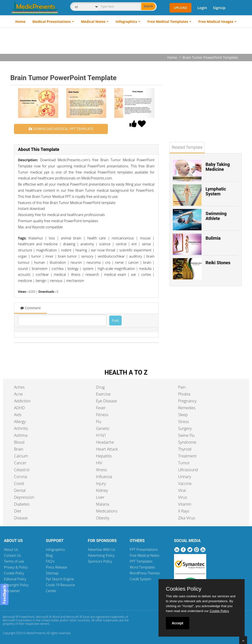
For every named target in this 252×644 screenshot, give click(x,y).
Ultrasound (188, 470)
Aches (19, 387)
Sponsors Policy (100, 561)
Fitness (102, 415)
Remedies (187, 408)
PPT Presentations (144, 549)
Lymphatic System (216, 191)
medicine (25, 281)
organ (23, 256)
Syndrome (187, 442)
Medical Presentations (52, 22)
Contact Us (12, 555)
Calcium (21, 456)
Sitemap (52, 573)
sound (23, 269)
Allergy (20, 422)
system (88, 269)
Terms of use (14, 561)
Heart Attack (107, 449)
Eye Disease (106, 401)
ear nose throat (103, 250)
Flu (99, 422)
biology (73, 269)
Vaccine (185, 483)
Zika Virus (187, 518)
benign (41, 281)
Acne (18, 394)
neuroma (94, 262)
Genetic (103, 428)
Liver (100, 497)
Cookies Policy (184, 589)
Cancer (20, 463)
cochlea (58, 269)
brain (147, 262)
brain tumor (67, 256)
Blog (49, 555)
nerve (119, 262)
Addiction (22, 401)
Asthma (21, 435)
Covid (19, 483)
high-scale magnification (116, 269)
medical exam (115, 274)
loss (52, 238)
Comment (31, 308)
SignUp (219, 8)
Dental (20, 490)
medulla (145, 269)
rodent (66, 250)
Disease (21, 518)
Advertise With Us (102, 549)
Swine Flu (186, 435)
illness (76, 274)
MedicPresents (36, 633)
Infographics (126, 22)
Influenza (104, 477)
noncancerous (123, 238)
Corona (21, 477)
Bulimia (213, 238)
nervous (56, 281)
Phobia (184, 394)
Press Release (56, 567)
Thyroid (185, 449)
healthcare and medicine (38, 244)
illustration (58, 262)
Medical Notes (93, 22)
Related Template (187, 147)
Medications (107, 511)
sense (147, 244)
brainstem (40, 269)
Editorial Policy (15, 579)
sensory (87, 256)
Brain (19, 449)
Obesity (103, 518)
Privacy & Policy (16, 567)
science (105, 244)
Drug (100, 387)
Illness (101, 470)
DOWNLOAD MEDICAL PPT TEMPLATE (61, 129)
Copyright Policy (16, 585)
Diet (18, 511)
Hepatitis (104, 456)
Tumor (184, 463)
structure (25, 250)
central (121, 244)
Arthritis (21, 428)
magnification (47, 250)
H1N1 (101, 435)
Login (202, 8)
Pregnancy (187, 401)
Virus (183, 497)
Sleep (183, 415)
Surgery (185, 428)
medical (60, 274)
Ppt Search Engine (60, 579)
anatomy (87, 244)
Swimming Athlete (216, 216)
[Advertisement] (126, 41)
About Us (11, 549)
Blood (19, 442)
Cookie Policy (14, 573)
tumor (36, 256)
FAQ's (50, 561)
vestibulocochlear (111, 256)
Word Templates (142, 567)
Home (20, 22)
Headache (105, 442)
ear (134, 274)
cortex (146, 274)
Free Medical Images (216, 22)
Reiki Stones (218, 263)
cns (108, 262)
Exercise (103, 394)
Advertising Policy (101, 555)
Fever (101, 408)
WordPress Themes (145, 573)
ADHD (19, 408)
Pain (182, 387)
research (92, 274)
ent (134, 244)
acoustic (24, 274)
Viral (182, 490)
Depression (24, 497)
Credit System (140, 579)
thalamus (36, 238)
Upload (181, 8)
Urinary (185, 477)
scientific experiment (135, 250)
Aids (18, 415)
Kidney (102, 490)
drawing (69, 244)
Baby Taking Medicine (218, 167)
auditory (136, 256)
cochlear (42, 274)
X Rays (184, 511)
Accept (178, 623)
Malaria (102, 504)
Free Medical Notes (145, 555)
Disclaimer (12, 591)
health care (97, 238)
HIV (99, 463)
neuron (76, 262)
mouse (145, 238)
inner (50, 256)
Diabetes (22, 504)
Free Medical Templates (168, 22)
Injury (101, 483)
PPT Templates (141, 561)
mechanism (75, 281)
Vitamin (185, 504)
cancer (133, 262)
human (40, 262)
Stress (184, 422)
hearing (81, 250)
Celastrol (22, 470)
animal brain (71, 238)
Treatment (187, 456)
